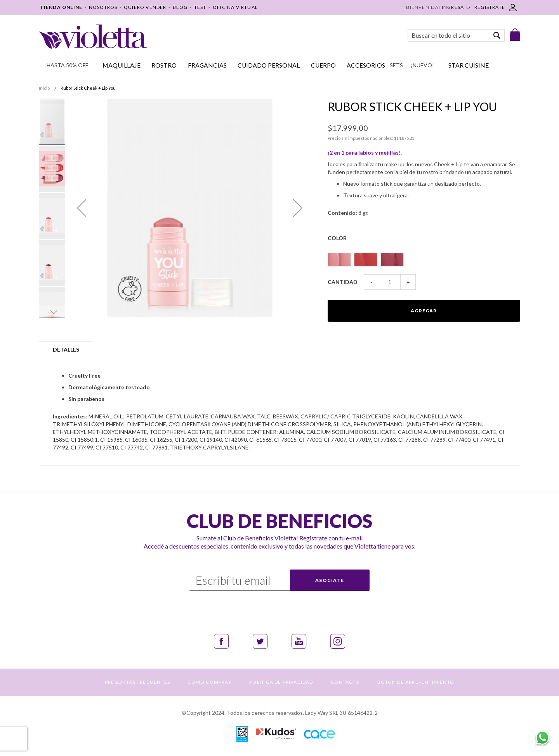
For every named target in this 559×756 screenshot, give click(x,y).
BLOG (180, 7)
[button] (82, 208)
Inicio (44, 88)
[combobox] (456, 35)
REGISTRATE (490, 7)
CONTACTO (345, 682)
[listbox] (424, 256)
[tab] (66, 350)
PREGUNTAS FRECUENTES (137, 682)
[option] (339, 260)
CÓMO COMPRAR (209, 682)
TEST (200, 7)
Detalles (66, 349)
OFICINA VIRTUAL (235, 7)
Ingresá (453, 7)
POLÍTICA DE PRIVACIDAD (281, 682)
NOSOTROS (103, 7)
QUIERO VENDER (145, 7)
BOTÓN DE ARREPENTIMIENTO (416, 682)
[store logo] (93, 37)
